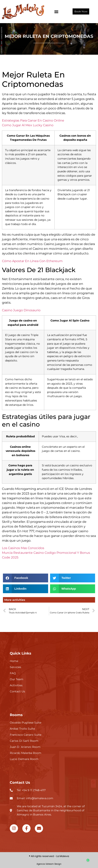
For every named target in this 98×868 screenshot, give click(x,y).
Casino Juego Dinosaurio (21, 310)
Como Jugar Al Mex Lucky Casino (28, 125)
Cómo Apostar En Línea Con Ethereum (32, 261)
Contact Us (20, 783)
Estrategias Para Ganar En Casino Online (33, 120)
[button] (56, 11)
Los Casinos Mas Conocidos (23, 548)
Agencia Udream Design (49, 864)
